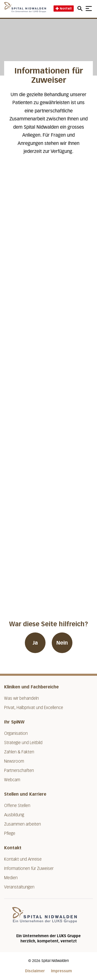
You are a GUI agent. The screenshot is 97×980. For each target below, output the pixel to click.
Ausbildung (14, 815)
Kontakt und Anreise (23, 859)
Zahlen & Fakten (19, 752)
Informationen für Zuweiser (29, 868)
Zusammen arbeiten (23, 824)
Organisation (16, 733)
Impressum (61, 971)
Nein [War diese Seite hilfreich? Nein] (62, 643)
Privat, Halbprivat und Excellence (34, 708)
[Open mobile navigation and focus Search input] (81, 9)
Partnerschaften (19, 771)
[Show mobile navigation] (89, 9)
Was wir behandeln (21, 698)
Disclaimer (35, 971)
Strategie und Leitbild (23, 743)
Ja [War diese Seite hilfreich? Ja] (35, 643)
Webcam (12, 780)
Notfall (64, 8)
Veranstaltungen (19, 887)
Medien (11, 878)
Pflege (10, 833)
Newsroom (14, 761)
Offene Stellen (17, 806)
